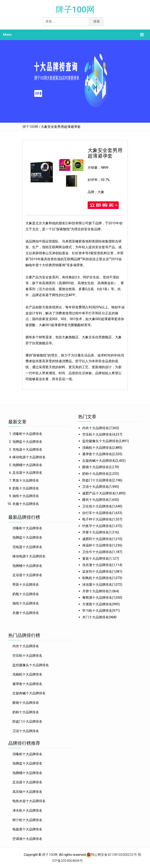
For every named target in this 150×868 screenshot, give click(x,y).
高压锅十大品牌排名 (27, 792)
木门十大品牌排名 (96, 617)
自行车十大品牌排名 (97, 513)
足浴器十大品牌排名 (27, 473)
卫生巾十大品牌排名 (97, 552)
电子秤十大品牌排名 (97, 519)
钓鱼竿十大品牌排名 (97, 526)
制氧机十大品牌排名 (97, 578)
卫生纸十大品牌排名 (97, 506)
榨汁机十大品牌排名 (27, 820)
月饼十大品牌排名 (96, 591)
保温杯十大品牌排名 (97, 545)
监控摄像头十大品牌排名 (100, 441)
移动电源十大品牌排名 (29, 457)
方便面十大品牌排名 (97, 604)
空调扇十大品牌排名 (27, 839)
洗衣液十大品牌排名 (97, 565)
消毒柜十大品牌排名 (27, 434)
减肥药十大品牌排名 (97, 539)
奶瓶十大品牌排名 (26, 488)
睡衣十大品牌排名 (96, 500)
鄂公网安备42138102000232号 (114, 855)
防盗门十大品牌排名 (97, 480)
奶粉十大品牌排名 (96, 474)
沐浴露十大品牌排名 (97, 585)
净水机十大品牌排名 (27, 810)
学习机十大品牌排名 (97, 611)
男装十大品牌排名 (26, 480)
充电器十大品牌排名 (27, 449)
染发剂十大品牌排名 (97, 572)
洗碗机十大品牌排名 (97, 448)
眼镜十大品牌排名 (96, 467)
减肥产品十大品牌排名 (99, 493)
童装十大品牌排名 (96, 559)
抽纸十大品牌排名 (26, 496)
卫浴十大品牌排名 (96, 487)
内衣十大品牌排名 (96, 428)
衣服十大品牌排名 (26, 504)
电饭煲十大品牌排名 (27, 829)
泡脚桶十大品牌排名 (27, 465)
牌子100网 (75, 10)
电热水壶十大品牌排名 (29, 801)
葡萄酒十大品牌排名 (97, 598)
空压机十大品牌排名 (97, 434)
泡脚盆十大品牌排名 (27, 442)
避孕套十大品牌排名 (97, 454)
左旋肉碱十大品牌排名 (99, 461)
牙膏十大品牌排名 (96, 532)
